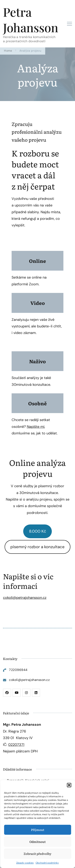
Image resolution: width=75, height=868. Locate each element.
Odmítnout (37, 842)
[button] (69, 785)
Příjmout (38, 830)
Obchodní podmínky (47, 863)
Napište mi (36, 427)
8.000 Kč (38, 531)
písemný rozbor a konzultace (37, 547)
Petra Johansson (31, 20)
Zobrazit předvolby (37, 854)
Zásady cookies (25, 863)
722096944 (18, 670)
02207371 (16, 745)
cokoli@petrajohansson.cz (25, 598)
